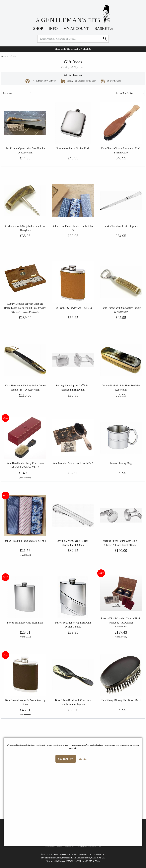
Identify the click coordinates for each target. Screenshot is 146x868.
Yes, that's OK (66, 759)
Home (4, 56)
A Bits (73, 14)
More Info (83, 759)
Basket (104, 28)
